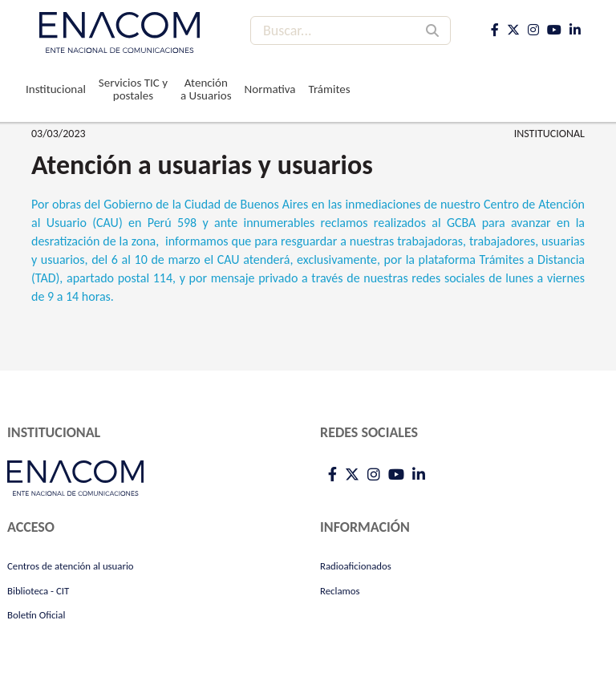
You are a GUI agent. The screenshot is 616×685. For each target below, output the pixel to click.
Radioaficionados (356, 566)
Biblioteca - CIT (38, 591)
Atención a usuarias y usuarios (202, 165)
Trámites (330, 89)
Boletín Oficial (36, 615)
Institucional (56, 89)
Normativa (270, 89)
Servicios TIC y (133, 89)
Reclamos (340, 591)
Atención (206, 89)
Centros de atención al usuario (71, 566)
